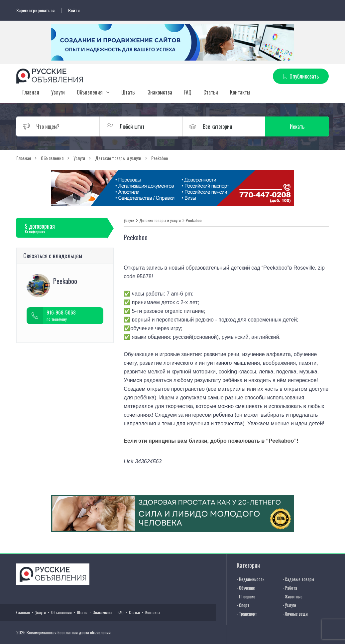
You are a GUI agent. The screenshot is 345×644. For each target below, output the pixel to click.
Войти (74, 10)
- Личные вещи (295, 614)
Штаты (128, 92)
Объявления (90, 92)
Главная (31, 92)
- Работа (290, 588)
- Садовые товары (298, 579)
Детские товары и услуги (160, 220)
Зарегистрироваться (35, 10)
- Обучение (246, 588)
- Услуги (289, 605)
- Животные (292, 596)
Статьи (211, 92)
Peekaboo (194, 220)
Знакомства (160, 92)
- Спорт (243, 605)
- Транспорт (247, 614)
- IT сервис (246, 596)
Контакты (240, 92)
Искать (297, 126)
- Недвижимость (251, 579)
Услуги (58, 92)
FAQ (188, 92)
